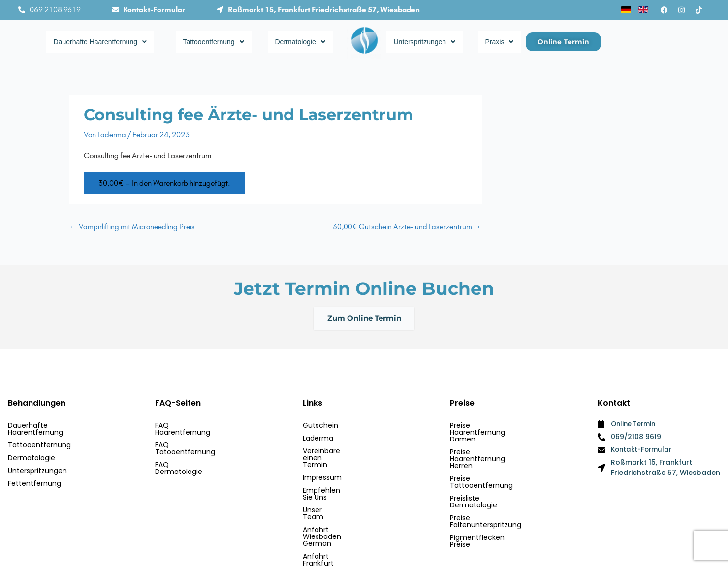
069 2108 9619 (55, 10)
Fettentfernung (34, 478)
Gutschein (320, 427)
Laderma (318, 440)
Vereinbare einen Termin (345, 453)
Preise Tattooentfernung (492, 453)
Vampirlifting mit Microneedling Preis (133, 227)
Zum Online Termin (364, 320)
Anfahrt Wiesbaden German (351, 504)
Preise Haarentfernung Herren (501, 440)
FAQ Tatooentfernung (193, 440)
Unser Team (324, 491)
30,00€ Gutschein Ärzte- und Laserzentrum (407, 227)
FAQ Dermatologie (187, 453)
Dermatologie (305, 42)
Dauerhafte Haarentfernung (110, 42)
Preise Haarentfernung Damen (502, 427)
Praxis (501, 42)
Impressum (322, 466)
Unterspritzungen (431, 42)
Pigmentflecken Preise (488, 491)
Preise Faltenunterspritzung (497, 478)
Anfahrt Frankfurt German (348, 517)
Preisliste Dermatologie (489, 466)
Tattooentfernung (221, 42)
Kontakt (316, 530)
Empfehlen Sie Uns (334, 478)
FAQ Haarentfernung (190, 427)
